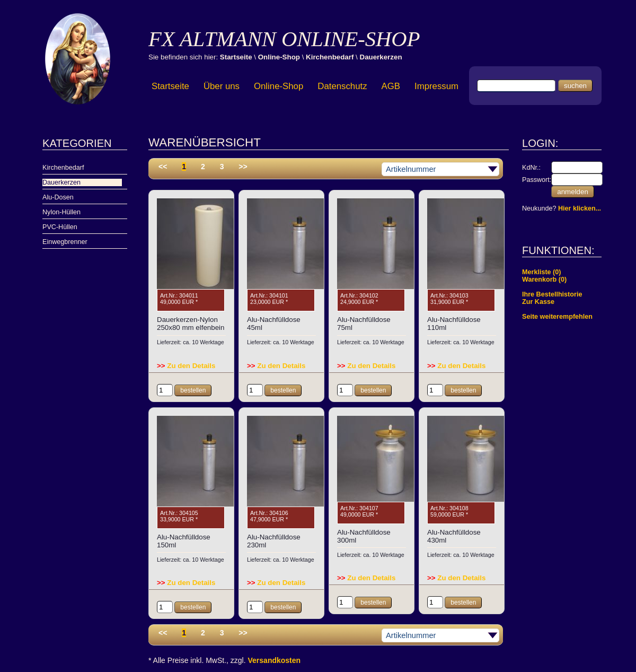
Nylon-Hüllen (61, 212)
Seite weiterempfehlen (557, 317)
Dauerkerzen (381, 57)
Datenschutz (342, 86)
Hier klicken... (580, 208)
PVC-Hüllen (60, 227)
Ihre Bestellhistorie (552, 294)
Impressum (436, 86)
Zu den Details (186, 366)
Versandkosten (275, 660)
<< (163, 167)
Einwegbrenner (65, 242)
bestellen (193, 390)
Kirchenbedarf (330, 57)
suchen (575, 86)
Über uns (222, 86)
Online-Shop (279, 57)
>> (243, 167)
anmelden (573, 192)
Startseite (236, 57)
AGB (391, 86)
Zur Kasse (538, 302)
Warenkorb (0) (544, 280)
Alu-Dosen (58, 197)
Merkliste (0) (542, 272)
